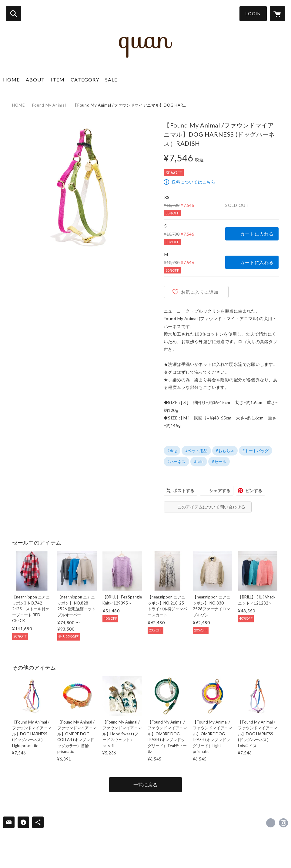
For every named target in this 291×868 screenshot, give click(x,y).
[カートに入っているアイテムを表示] (277, 14)
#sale (199, 462)
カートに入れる (257, 234)
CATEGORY (85, 80)
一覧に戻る (145, 785)
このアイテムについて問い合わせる (211, 507)
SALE (111, 80)
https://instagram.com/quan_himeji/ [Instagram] (283, 823)
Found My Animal (49, 105)
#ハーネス (176, 462)
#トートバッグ (256, 451)
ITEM (58, 80)
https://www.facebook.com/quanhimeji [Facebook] (271, 823)
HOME (11, 80)
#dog (172, 451)
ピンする (254, 490)
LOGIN (253, 13)
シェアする (220, 490)
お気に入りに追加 (200, 292)
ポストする (184, 490)
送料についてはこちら (193, 182)
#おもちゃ (225, 451)
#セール (219, 462)
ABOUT (35, 80)
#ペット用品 (196, 451)
